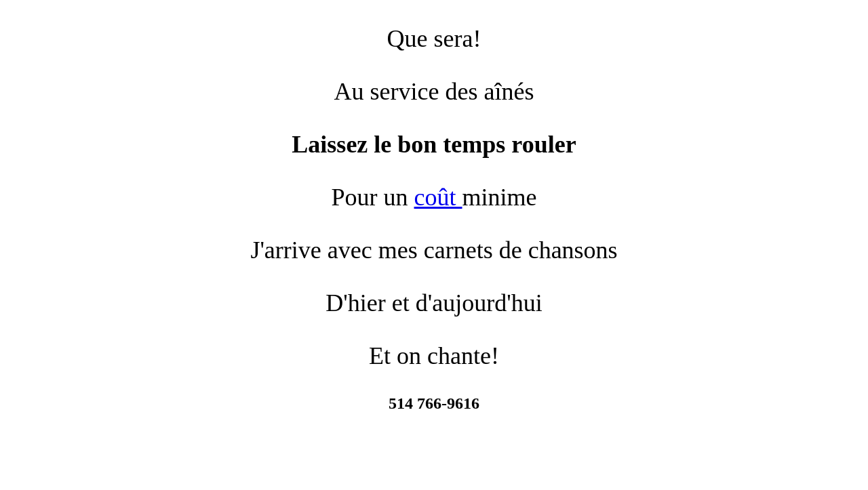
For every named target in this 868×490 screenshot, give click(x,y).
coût (438, 197)
